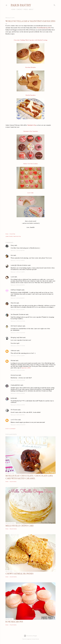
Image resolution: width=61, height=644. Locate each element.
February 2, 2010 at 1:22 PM (18, 356)
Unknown (14, 351)
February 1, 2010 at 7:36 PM (18, 260)
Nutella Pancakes (31, 95)
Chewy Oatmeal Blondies (19, 574)
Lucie (12, 277)
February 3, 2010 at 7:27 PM (18, 405)
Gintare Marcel (35, 639)
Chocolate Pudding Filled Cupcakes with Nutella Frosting (31, 40)
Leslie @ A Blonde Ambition (19, 265)
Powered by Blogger (31, 636)
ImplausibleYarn (15, 385)
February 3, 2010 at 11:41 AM (18, 370)
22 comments (13, 577)
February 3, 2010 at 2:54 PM (18, 393)
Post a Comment (10, 429)
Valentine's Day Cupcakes (31, 131)
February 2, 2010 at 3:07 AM (18, 321)
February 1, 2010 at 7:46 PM (18, 272)
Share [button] (7, 234)
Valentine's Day (17, 236)
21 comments (13, 625)
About (30, 9)
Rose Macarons (14, 622)
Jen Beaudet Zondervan (18, 314)
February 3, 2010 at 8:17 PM (18, 415)
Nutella (11, 236)
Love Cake (31, 193)
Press (25, 9)
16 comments (13, 482)
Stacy (12, 245)
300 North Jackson (16, 326)
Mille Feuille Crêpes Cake (20, 526)
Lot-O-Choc (14, 420)
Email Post (12, 234)
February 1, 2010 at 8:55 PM (18, 298)
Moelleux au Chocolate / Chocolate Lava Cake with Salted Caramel (29, 477)
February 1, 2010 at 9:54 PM (18, 310)
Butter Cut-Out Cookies (31, 164)
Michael (13, 361)
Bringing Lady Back (17, 337)
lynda (12, 398)
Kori (12, 255)
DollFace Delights (16, 290)
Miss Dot (13, 303)
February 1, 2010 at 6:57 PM (18, 250)
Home (13, 9)
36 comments (13, 529)
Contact (19, 9)
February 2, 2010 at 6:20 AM (18, 333)
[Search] (54, 5)
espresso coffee (26, 368)
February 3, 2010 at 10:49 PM (18, 425)
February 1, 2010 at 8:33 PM (18, 285)
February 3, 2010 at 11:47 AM (18, 380)
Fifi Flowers (14, 410)
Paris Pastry (21, 5)
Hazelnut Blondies (31, 67)
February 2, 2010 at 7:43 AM (18, 346)
